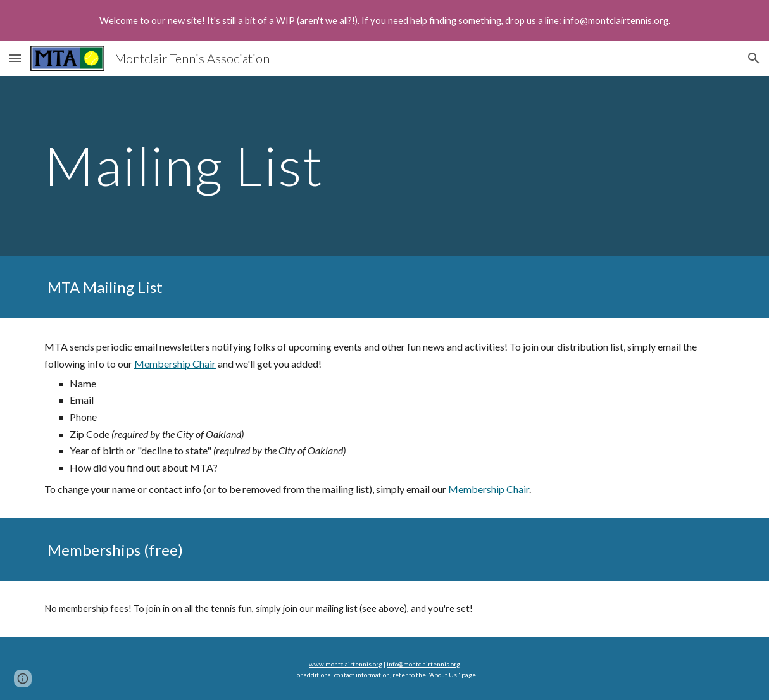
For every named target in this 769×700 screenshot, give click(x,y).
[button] (15, 58)
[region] (385, 20)
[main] (326, 166)
